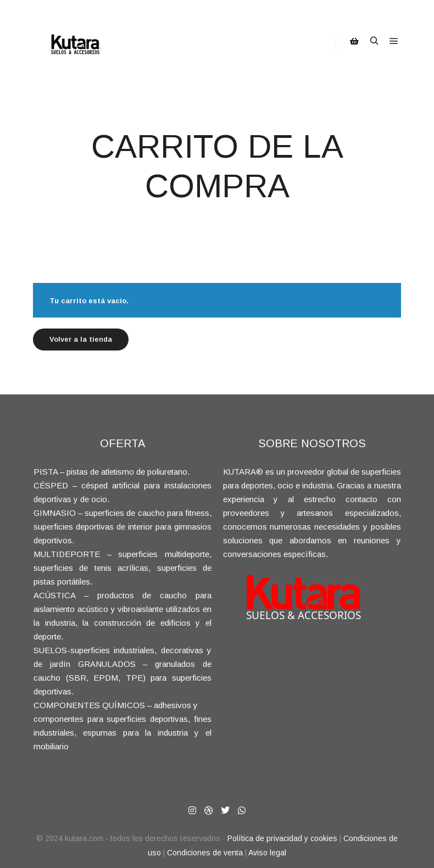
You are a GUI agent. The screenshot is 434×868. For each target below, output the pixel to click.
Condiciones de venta (205, 853)
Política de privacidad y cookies (282, 838)
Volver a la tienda (81, 339)
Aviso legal (267, 853)
